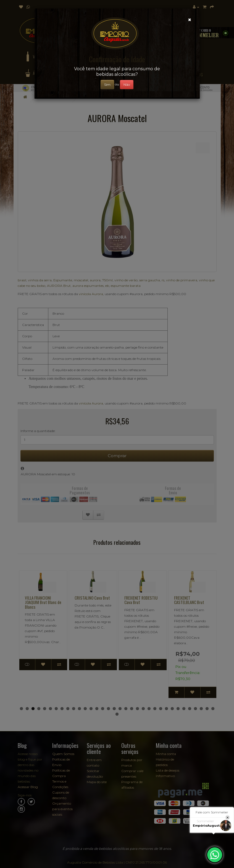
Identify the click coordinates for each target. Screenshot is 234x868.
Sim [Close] (107, 84)
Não (127, 84)
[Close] (190, 20)
